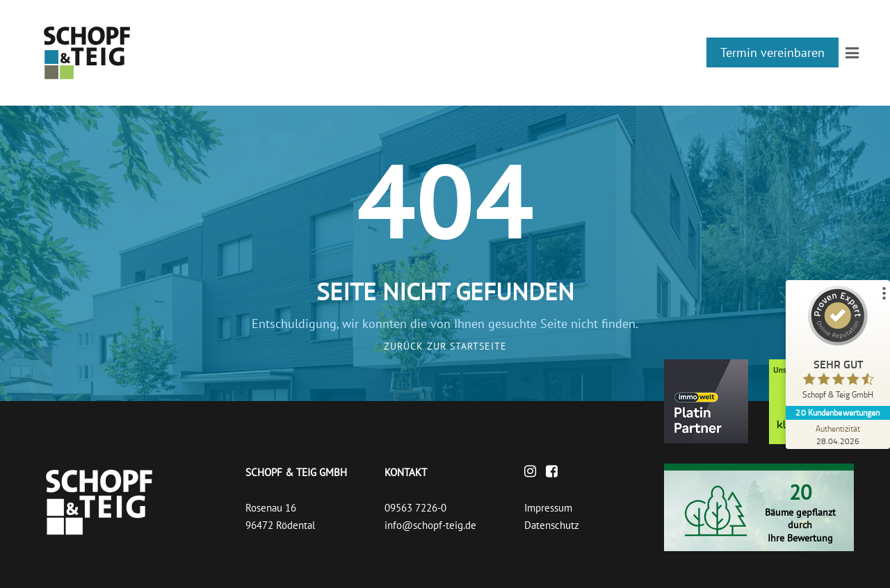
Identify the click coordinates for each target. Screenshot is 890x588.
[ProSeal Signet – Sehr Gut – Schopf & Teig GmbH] (838, 346)
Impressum (548, 508)
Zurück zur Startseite (445, 346)
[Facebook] (555, 472)
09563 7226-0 (415, 508)
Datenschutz (552, 525)
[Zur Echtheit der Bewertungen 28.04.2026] (838, 434)
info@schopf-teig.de (430, 525)
